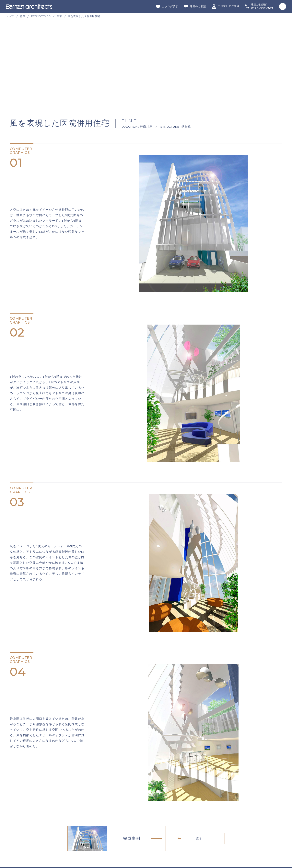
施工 (112, 800)
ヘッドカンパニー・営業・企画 (212, 800)
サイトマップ (16, 847)
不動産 (175, 800)
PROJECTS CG (41, 16)
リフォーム (83, 800)
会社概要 (13, 829)
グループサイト (17, 800)
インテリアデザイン (144, 800)
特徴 (23, 16)
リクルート (14, 835)
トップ (10, 16)
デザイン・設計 (49, 800)
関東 (59, 16)
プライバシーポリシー (21, 841)
